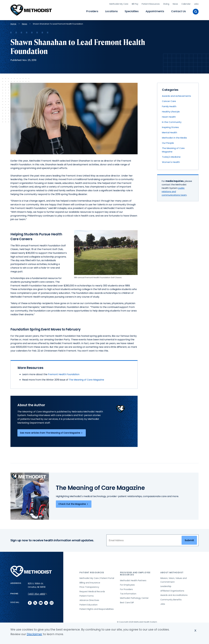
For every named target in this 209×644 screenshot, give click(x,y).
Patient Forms (87, 595)
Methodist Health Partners (133, 580)
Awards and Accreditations (174, 595)
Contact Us (178, 11)
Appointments (155, 11)
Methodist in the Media (174, 137)
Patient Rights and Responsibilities (97, 608)
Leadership (166, 586)
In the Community (172, 121)
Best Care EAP (127, 602)
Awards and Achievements (176, 95)
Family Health (169, 106)
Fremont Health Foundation (64, 374)
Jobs (196, 4)
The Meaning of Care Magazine (86, 379)
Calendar (186, 4)
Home (13, 23)
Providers (92, 11)
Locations (111, 11)
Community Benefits (171, 599)
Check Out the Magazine (74, 504)
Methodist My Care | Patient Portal (97, 578)
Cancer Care (169, 101)
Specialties (132, 11)
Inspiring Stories (170, 127)
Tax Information (128, 593)
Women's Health (171, 161)
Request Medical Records (92, 591)
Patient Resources (151, 4)
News (175, 4)
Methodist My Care (119, 4)
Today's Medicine (171, 156)
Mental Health (170, 132)
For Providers (126, 589)
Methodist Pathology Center (134, 597)
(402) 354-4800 (38, 593)
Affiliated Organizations (172, 590)
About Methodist (172, 572)
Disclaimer (34, 634)
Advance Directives (89, 600)
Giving (166, 4)
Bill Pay (135, 4)
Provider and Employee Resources (135, 573)
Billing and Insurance (90, 582)
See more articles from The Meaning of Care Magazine (52, 432)
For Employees (127, 584)
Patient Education (89, 604)
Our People (168, 142)
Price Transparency (89, 586)
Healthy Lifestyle (171, 111)
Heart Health (169, 116)
